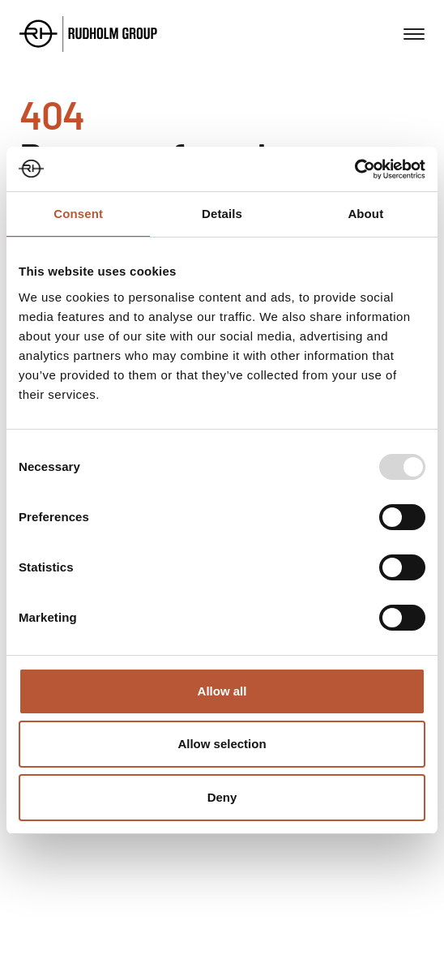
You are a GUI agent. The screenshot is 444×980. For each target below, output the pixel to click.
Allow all (222, 691)
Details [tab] (222, 214)
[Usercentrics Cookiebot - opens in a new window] (354, 169)
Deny (222, 797)
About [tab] (365, 214)
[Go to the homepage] (88, 34)
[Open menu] (414, 34)
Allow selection (222, 744)
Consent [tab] (78, 214)
